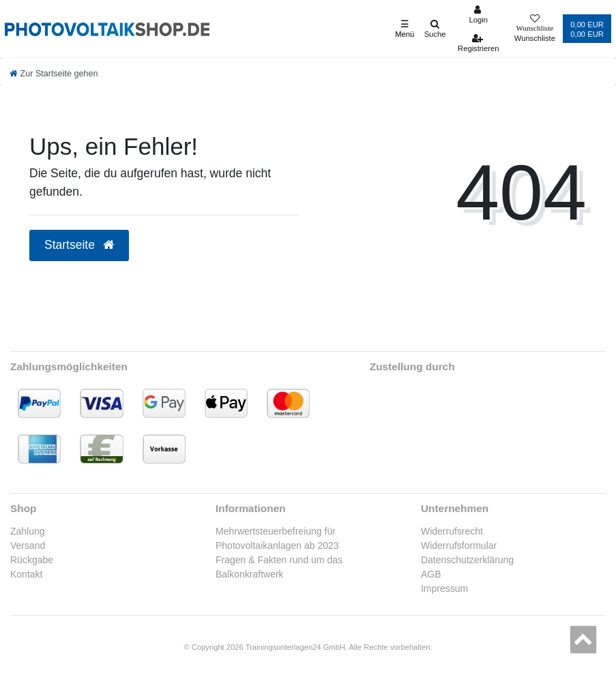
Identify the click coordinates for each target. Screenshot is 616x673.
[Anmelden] (479, 14)
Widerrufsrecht (452, 531)
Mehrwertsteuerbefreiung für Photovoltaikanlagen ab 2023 (277, 538)
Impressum (444, 588)
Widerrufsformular (459, 545)
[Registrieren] (479, 43)
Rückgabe (32, 560)
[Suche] (435, 29)
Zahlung (28, 531)
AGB (431, 574)
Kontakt (26, 574)
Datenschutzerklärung (467, 560)
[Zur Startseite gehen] (54, 74)
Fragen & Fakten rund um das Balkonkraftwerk (279, 567)
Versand (28, 545)
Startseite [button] (79, 245)
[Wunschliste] (535, 29)
